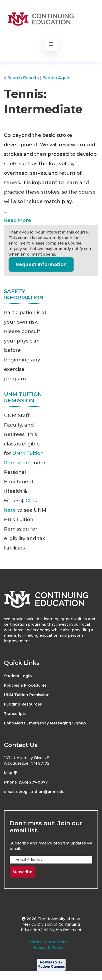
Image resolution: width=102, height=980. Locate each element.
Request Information (41, 264)
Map (11, 773)
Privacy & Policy (48, 947)
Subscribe (22, 872)
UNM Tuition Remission (27, 695)
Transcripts (15, 714)
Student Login (18, 676)
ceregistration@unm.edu (40, 792)
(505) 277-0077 (33, 782)
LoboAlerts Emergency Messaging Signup (45, 723)
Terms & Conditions (48, 942)
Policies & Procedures (25, 685)
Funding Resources (23, 704)
